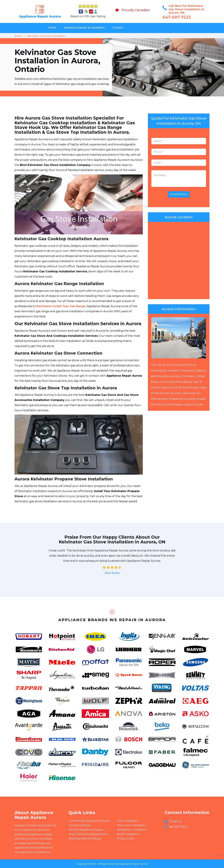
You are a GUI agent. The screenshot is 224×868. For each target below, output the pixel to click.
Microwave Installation (131, 825)
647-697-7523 (177, 17)
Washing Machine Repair (85, 838)
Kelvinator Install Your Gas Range (61, 306)
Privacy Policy (126, 838)
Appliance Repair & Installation (84, 27)
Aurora (18, 36)
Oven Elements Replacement (88, 834)
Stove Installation (128, 834)
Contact (118, 27)
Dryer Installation (128, 821)
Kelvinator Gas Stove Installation (46, 36)
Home (52, 27)
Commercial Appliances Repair (89, 821)
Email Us (176, 821)
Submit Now (179, 194)
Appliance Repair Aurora (134, 864)
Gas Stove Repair (80, 825)
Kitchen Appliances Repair (86, 830)
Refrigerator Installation (132, 830)
